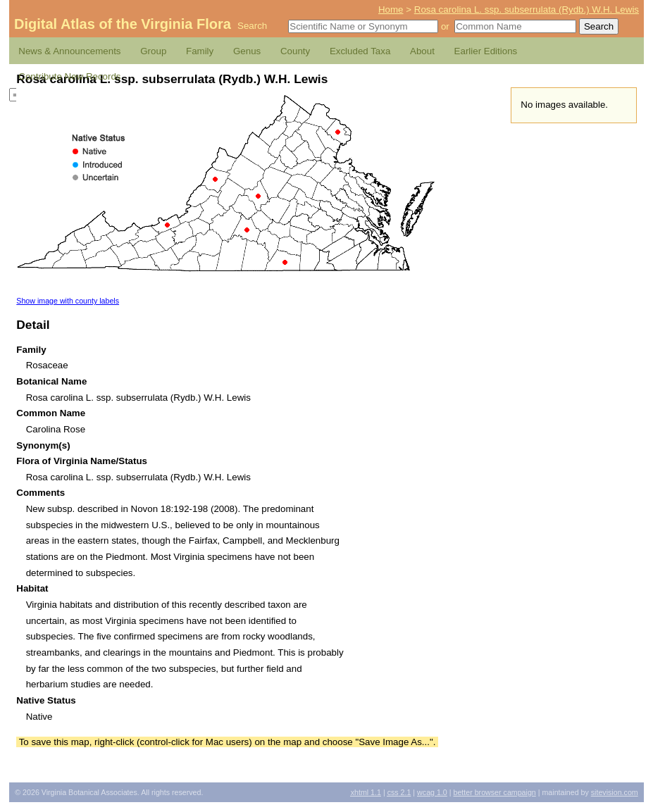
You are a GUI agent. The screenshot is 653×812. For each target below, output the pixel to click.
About (422, 51)
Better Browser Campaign (494, 792)
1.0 (432, 792)
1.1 (366, 792)
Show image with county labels (68, 301)
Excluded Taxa (360, 51)
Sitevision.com (615, 792)
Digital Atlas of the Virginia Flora (123, 24)
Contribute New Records (69, 76)
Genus (247, 51)
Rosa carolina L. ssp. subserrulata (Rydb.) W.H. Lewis (527, 10)
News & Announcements (69, 51)
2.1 (399, 792)
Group (153, 51)
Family (200, 51)
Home (391, 10)
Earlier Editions (486, 51)
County (295, 51)
